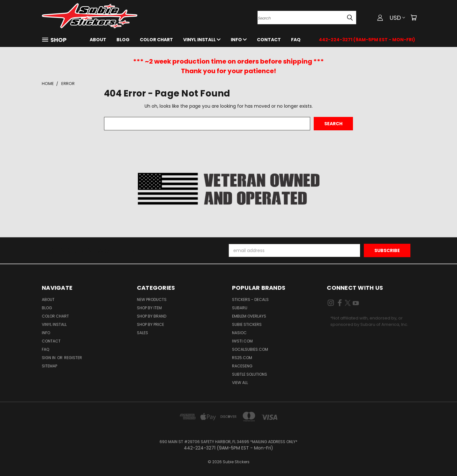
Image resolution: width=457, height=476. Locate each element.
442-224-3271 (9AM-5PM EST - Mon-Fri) (367, 40)
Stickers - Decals (250, 299)
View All (240, 383)
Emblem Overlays (249, 316)
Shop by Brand (152, 316)
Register (73, 358)
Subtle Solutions (250, 374)
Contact (269, 40)
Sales (142, 333)
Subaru (240, 308)
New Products (152, 299)
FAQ (296, 40)
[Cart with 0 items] (414, 18)
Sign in (49, 358)
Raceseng (242, 366)
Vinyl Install (202, 40)
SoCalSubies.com (250, 349)
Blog (123, 40)
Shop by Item (149, 308)
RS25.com (242, 358)
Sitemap (49, 366)
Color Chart (156, 40)
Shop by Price (150, 324)
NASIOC (239, 333)
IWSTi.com (242, 341)
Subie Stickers (247, 324)
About (98, 40)
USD (397, 18)
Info (239, 40)
